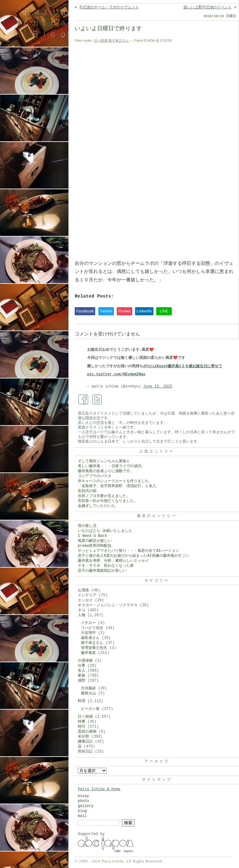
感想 (82, 681)
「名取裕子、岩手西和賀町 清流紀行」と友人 (117, 486)
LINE (164, 311)
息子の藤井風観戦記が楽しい (102, 571)
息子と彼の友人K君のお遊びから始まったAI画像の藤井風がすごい (134, 556)
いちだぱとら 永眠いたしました (105, 531)
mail (82, 816)
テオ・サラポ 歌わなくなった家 (106, 566)
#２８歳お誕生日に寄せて (201, 366)
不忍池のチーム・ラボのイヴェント (109, 7)
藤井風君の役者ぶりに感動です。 (106, 471)
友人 (82, 671)
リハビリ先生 (92, 628)
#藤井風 (172, 366)
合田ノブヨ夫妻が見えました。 (104, 496)
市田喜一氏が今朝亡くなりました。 (108, 501)
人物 (82, 615)
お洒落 (83, 590)
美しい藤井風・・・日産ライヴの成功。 (111, 466)
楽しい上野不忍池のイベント (208, 7)
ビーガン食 (90, 709)
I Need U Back (92, 536)
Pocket (124, 311)
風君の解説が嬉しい (95, 541)
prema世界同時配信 (95, 546)
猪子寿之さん (119, 40)
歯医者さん (90, 638)
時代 (82, 727)
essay (83, 796)
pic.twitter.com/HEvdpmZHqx (116, 374)
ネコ (82, 610)
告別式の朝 (87, 491)
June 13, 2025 (158, 387)
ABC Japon (124, 851)
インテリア (87, 595)
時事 (82, 722)
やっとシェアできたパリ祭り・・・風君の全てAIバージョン (129, 551)
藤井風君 (88, 653)
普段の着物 (87, 732)
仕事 (82, 666)
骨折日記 (85, 752)
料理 (82, 701)
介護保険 (85, 661)
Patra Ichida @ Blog (41, 22)
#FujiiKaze (154, 366)
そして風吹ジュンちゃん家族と (104, 461)
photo (83, 801)
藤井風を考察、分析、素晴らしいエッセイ (113, 561)
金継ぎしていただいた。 (98, 506)
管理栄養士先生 (94, 648)
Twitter (106, 311)
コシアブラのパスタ (95, 476)
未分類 (83, 737)
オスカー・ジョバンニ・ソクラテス (108, 605)
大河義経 (88, 688)
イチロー (88, 623)
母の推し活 (87, 526)
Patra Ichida (113, 861)
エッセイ (85, 600)
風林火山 (88, 693)
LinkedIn (144, 311)
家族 (82, 676)
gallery (86, 806)
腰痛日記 (85, 742)
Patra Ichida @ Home (99, 789)
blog (82, 811)
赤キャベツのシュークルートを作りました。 (115, 481)
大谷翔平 (88, 633)
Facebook (85, 311)
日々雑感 (101, 40)
